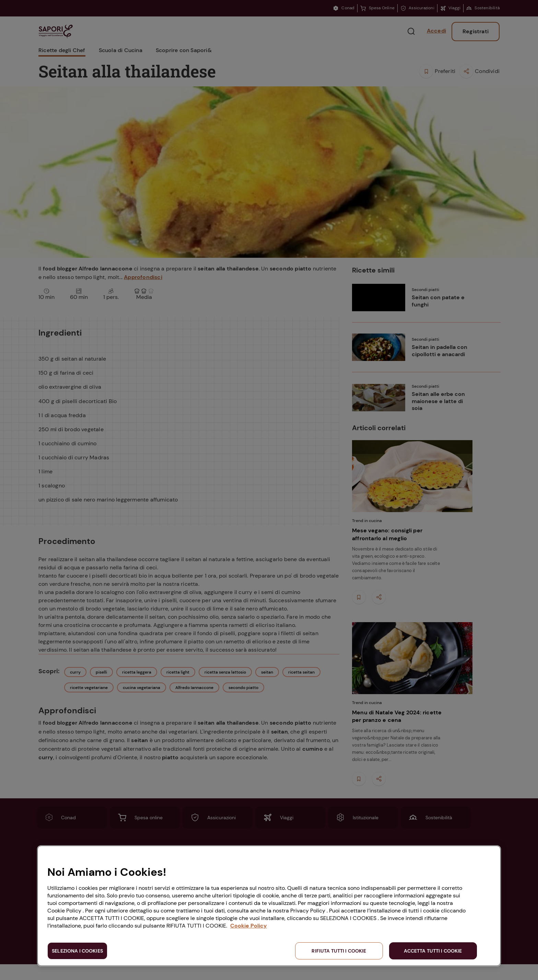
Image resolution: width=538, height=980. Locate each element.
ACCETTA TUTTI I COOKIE (433, 951)
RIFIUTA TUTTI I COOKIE (339, 951)
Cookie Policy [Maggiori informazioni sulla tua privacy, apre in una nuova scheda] (249, 926)
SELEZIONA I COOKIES (77, 951)
